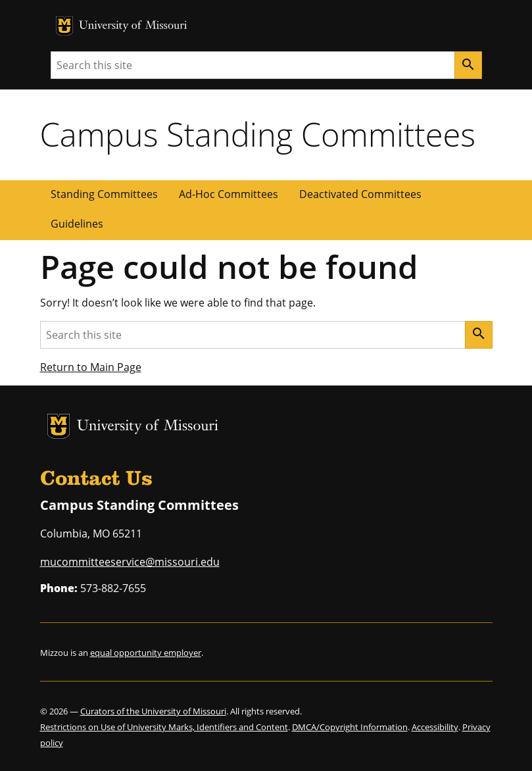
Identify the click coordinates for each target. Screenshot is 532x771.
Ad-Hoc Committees (229, 194)
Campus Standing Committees (258, 134)
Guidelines (77, 224)
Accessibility (435, 727)
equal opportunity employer (146, 653)
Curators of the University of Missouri (153, 711)
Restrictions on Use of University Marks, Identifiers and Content (164, 727)
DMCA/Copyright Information (350, 727)
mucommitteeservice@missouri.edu (130, 562)
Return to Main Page (91, 367)
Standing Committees (104, 194)
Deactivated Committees (360, 194)
